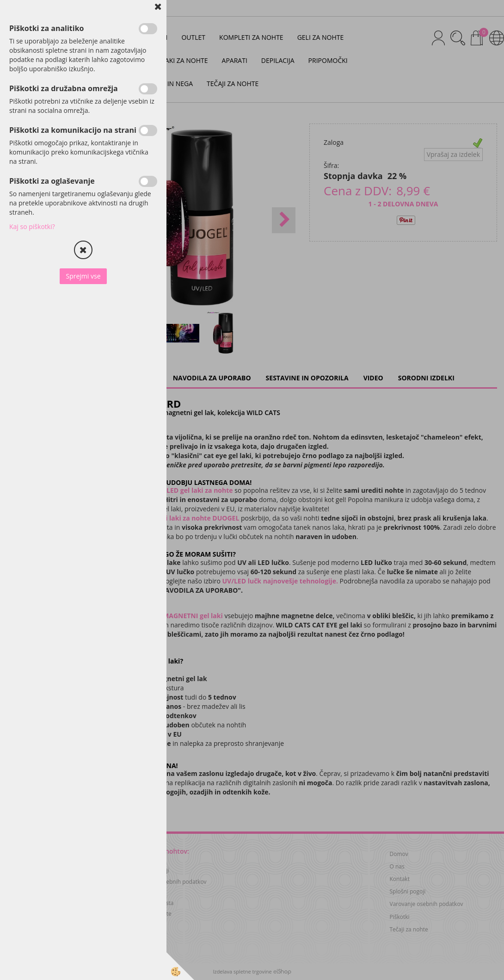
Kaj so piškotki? (32, 226)
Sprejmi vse (83, 276)
